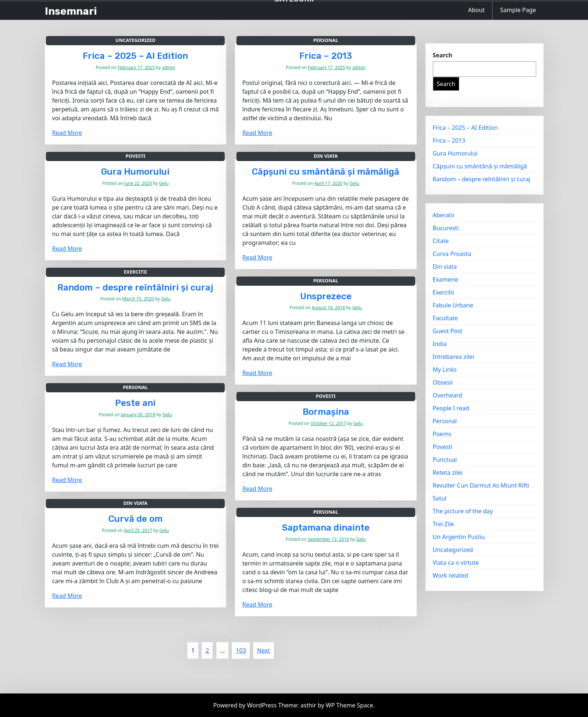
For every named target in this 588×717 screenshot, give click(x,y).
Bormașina (326, 412)
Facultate (446, 318)
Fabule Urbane (453, 305)
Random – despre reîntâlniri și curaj (135, 288)
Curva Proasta (452, 254)
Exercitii (136, 272)
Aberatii (443, 215)
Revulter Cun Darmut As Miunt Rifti (481, 485)
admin (169, 67)
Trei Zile (443, 524)
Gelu (164, 183)
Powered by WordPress (246, 705)
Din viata (326, 156)
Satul (440, 498)
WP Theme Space (350, 705)
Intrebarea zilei (454, 357)
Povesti (135, 156)
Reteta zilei (448, 472)
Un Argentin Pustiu (459, 537)
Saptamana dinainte (326, 528)
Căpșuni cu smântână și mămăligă (326, 172)
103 (241, 650)
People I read (451, 408)
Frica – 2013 (326, 56)
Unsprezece (326, 296)
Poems (442, 434)
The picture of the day (463, 511)
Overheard (448, 395)
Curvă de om (136, 519)
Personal (326, 40)
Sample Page (518, 10)
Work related (451, 575)
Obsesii (443, 382)
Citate (441, 241)
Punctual (445, 460)
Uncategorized (136, 40)
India (440, 344)
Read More (67, 133)
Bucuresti (446, 228)
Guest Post (448, 331)
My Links (445, 370)
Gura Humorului (135, 172)
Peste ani (135, 403)
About (476, 10)
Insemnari (71, 11)
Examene (446, 279)
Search (443, 55)
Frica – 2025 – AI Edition (135, 56)
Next (263, 650)
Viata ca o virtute (456, 563)
